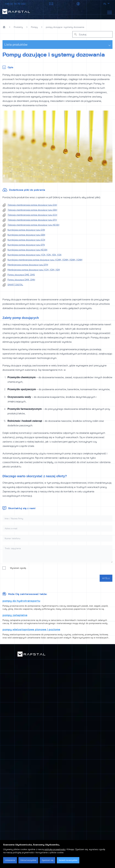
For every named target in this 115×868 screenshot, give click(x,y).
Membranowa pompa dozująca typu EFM (28, 265)
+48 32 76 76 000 (15, 4)
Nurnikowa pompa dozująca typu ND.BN (27, 250)
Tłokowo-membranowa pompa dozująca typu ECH (32, 215)
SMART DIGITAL (15, 285)
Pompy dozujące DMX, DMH (21, 280)
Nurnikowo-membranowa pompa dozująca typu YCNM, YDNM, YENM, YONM (45, 260)
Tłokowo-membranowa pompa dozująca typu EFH (32, 220)
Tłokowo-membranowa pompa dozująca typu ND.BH (33, 225)
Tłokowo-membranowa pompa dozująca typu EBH (32, 210)
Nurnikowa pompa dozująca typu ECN (26, 240)
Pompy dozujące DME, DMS (21, 275)
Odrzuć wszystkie (28, 860)
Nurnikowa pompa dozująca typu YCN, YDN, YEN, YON (34, 255)
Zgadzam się (47, 860)
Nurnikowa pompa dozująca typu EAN (26, 230)
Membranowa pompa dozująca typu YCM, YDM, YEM (34, 270)
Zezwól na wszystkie (68, 860)
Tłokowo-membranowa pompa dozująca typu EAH (32, 205)
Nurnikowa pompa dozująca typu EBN (26, 235)
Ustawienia (10, 860)
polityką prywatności (55, 849)
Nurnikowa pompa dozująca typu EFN (26, 245)
